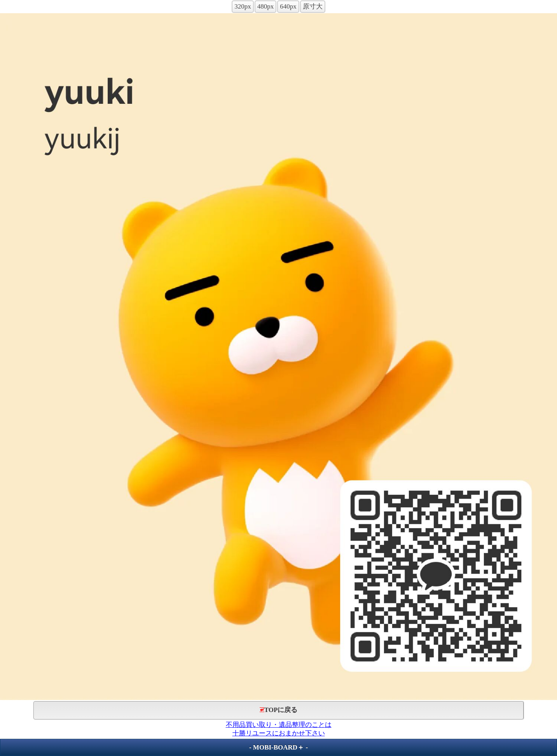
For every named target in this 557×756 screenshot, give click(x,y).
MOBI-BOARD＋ (278, 747)
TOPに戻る (279, 710)
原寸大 (313, 6)
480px (266, 6)
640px (288, 6)
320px (243, 6)
